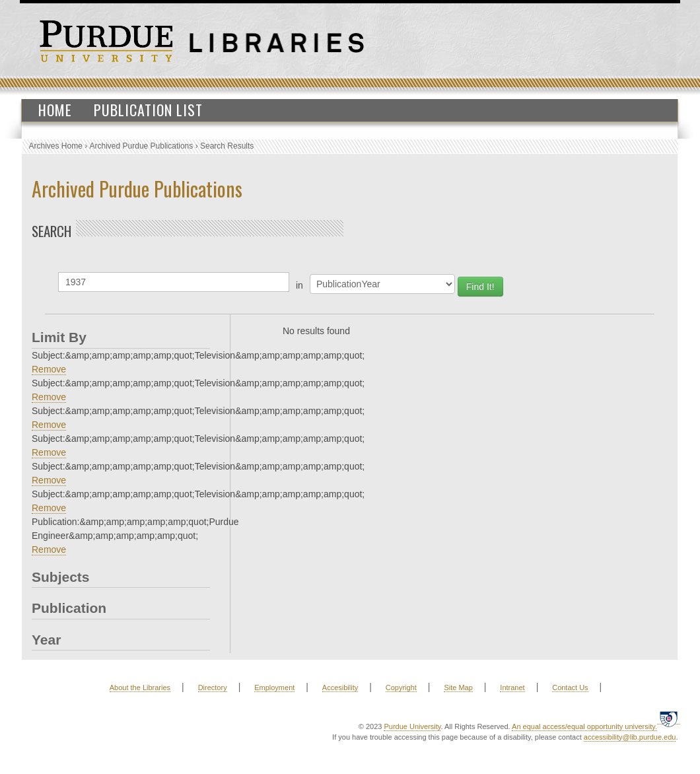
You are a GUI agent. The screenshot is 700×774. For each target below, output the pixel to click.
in (299, 285)
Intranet (512, 687)
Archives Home (56, 146)
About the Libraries (140, 687)
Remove (49, 369)
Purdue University (412, 726)
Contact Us (570, 687)
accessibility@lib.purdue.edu (630, 737)
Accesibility (340, 687)
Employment (274, 687)
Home (55, 110)
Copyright (401, 687)
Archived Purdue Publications (142, 146)
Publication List (148, 110)
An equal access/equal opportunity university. (584, 726)
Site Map (458, 687)
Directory (213, 687)
